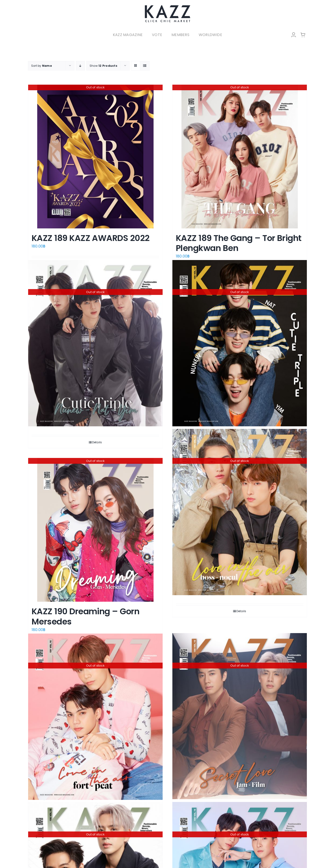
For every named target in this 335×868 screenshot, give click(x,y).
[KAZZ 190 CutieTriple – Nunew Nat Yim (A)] (95, 343)
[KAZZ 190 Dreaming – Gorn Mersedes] (95, 530)
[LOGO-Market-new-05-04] (167, 6)
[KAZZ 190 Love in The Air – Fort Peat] (95, 717)
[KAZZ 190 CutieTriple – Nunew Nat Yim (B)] (240, 343)
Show (103, 66)
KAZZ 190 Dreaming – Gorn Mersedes (85, 616)
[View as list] (145, 66)
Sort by (42, 66)
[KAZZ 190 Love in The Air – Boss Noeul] (240, 512)
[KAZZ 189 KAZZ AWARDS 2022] (95, 157)
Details (97, 442)
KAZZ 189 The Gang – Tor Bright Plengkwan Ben (239, 243)
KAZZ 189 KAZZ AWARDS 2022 (91, 238)
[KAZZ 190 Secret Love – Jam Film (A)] (240, 716)
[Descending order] (80, 66)
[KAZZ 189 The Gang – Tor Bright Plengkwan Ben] (240, 157)
